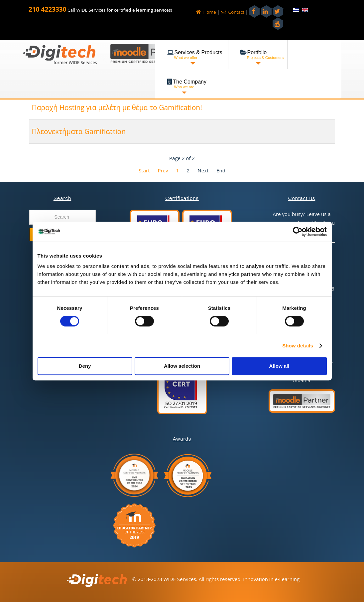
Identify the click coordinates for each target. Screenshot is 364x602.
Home (206, 12)
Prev (163, 170)
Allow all (279, 366)
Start (144, 170)
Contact (233, 12)
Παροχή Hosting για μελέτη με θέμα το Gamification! (117, 107)
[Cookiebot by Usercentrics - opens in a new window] (298, 232)
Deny (85, 366)
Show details (298, 346)
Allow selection (182, 366)
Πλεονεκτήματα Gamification (79, 131)
